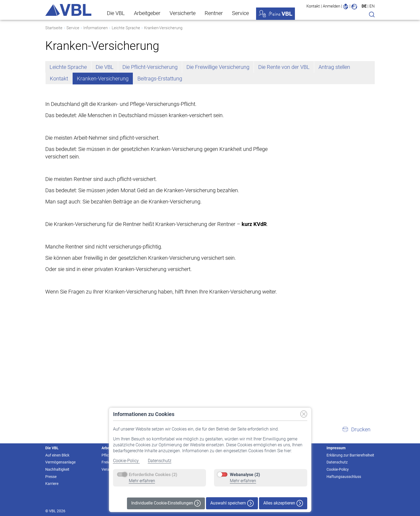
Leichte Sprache (126, 28)
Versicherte (183, 13)
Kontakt (313, 6)
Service (240, 13)
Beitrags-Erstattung (160, 79)
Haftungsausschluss (344, 477)
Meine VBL (275, 14)
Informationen (95, 28)
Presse (51, 477)
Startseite (54, 28)
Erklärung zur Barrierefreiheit (350, 455)
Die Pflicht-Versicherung (150, 67)
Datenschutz (160, 461)
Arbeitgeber (147, 13)
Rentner (214, 13)
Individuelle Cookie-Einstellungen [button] (166, 503)
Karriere (52, 484)
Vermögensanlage (60, 462)
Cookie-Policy (126, 461)
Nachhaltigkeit (57, 469)
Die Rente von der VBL (284, 67)
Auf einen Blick (57, 455)
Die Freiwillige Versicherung (218, 67)
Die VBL (116, 13)
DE (364, 6)
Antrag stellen (334, 67)
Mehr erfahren (142, 481)
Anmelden (331, 6)
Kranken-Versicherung (163, 28)
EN (372, 6)
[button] (356, 429)
